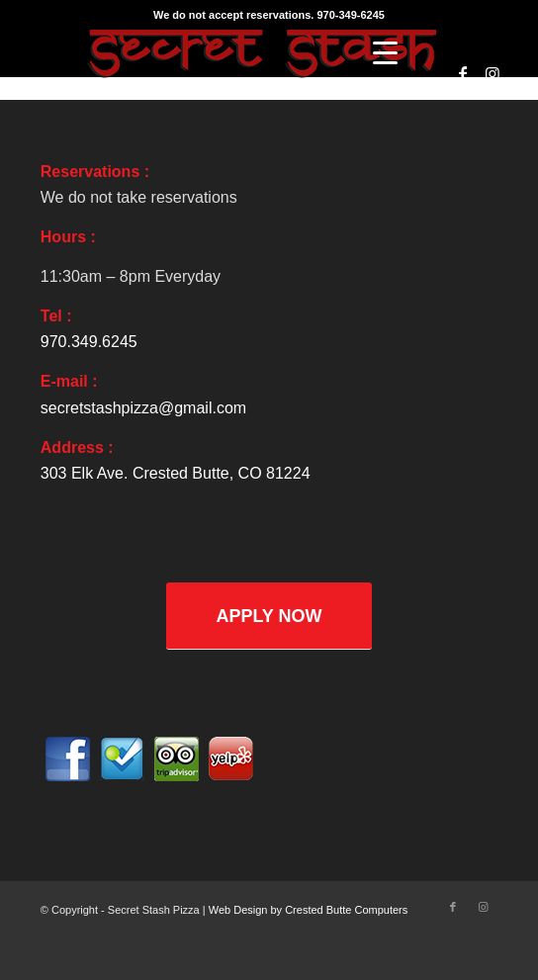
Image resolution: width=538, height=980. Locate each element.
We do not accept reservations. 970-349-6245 (269, 15)
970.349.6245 (89, 342)
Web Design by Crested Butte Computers (309, 910)
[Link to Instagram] (493, 74)
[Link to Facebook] (463, 74)
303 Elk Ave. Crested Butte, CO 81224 (176, 473)
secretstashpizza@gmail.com (143, 408)
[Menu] (385, 53)
